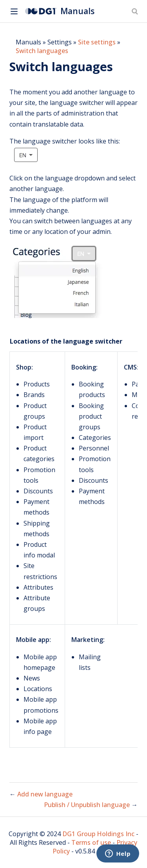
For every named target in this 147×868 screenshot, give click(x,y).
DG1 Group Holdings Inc (98, 834)
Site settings (97, 42)
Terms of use (91, 842)
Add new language (45, 794)
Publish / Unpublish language (88, 805)
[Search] (136, 11)
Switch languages (42, 51)
